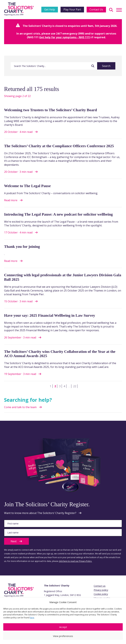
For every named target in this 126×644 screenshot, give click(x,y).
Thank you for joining (22, 247)
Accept (63, 627)
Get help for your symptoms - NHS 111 (64, 37)
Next (16, 541)
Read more (11, 200)
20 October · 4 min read (18, 132)
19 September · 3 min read (20, 374)
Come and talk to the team (20, 407)
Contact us (100, 586)
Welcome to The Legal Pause (27, 186)
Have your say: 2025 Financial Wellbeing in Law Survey (50, 315)
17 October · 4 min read (18, 232)
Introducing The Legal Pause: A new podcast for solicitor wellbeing (58, 214)
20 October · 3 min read (18, 172)
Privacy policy (101, 590)
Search (106, 66)
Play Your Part (72, 9)
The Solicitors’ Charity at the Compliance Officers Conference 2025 (59, 146)
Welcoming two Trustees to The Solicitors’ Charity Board (51, 110)
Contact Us (96, 9)
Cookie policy (101, 594)
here (32, 618)
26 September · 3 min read (20, 337)
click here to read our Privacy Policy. (75, 561)
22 (75, 386)
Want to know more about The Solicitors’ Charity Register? (40, 513)
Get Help (50, 9)
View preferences (63, 636)
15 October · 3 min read (18, 301)
